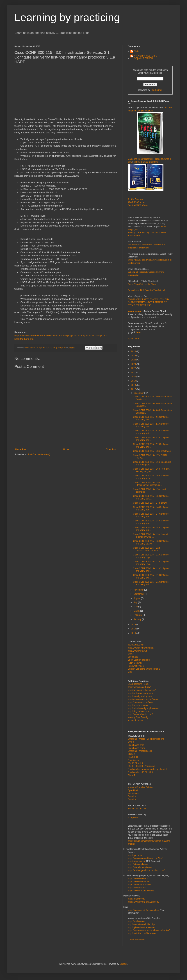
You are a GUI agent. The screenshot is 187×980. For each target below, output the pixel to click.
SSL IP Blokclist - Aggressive (141, 766)
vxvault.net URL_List (138, 809)
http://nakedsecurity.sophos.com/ (143, 708)
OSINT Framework (137, 939)
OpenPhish (133, 790)
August (137, 598)
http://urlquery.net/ (136, 861)
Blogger (123, 964)
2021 (134, 373)
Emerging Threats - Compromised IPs (146, 739)
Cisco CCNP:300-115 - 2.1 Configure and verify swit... (151, 418)
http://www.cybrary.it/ (138, 651)
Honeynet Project (136, 666)
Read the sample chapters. (141, 111)
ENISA (131, 654)
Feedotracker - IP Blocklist (140, 772)
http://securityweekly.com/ (140, 696)
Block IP (132, 775)
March (137, 611)
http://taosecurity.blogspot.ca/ (142, 690)
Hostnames (133, 793)
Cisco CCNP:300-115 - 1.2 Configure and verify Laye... (151, 556)
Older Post (111, 449)
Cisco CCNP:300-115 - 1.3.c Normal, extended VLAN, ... (151, 536)
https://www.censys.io (138, 878)
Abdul (137, 51)
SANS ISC (133, 757)
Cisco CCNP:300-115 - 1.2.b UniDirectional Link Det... (147, 549)
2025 (134, 356)
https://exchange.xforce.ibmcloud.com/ (146, 870)
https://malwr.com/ (136, 921)
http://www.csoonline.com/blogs (143, 699)
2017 (134, 389)
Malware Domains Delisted (141, 787)
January (138, 619)
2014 (134, 633)
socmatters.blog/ (136, 645)
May (136, 607)
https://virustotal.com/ (138, 864)
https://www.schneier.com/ (140, 714)
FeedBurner (156, 90)
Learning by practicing (67, 17)
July (136, 602)
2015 (134, 629)
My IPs (131, 742)
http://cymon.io (135, 855)
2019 (134, 381)
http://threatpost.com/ (138, 705)
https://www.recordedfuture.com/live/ (145, 858)
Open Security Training (139, 660)
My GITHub (133, 338)
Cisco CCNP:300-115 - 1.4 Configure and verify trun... (151, 508)
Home (66, 449)
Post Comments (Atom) (39, 454)
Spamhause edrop (136, 748)
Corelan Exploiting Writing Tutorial (144, 669)
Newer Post (21, 449)
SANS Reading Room (138, 684)
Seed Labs (133, 657)
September (139, 594)
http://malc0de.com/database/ (142, 933)
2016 (134, 625)
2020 (134, 377)
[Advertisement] (51, 93)
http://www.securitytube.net (141, 648)
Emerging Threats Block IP (141, 751)
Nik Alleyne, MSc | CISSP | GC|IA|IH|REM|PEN (147, 57)
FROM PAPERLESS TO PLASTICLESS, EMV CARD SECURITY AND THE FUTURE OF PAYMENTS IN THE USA (149, 302)
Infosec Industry (135, 720)
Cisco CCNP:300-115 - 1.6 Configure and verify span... (151, 477)
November (139, 590)
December (139, 393)
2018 (134, 385)
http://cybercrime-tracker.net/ (141, 927)
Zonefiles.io (133, 760)
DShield (131, 754)
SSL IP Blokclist (135, 763)
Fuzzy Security (135, 663)
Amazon (168, 108)
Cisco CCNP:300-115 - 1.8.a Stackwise (152, 451)
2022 (134, 368)
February (138, 615)
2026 (134, 351)
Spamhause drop (136, 745)
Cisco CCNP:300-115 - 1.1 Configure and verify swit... (151, 570)
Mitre (130, 672)
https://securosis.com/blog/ (140, 702)
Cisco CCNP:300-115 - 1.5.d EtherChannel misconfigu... (147, 484)
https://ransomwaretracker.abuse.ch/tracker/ (149, 930)
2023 (134, 364)
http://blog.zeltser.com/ (138, 711)
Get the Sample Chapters (146, 162)
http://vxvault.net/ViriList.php (141, 924)
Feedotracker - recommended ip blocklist (147, 769)
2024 (134, 360)
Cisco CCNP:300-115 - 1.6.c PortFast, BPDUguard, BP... (151, 470)
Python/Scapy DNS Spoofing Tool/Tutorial (146, 290)
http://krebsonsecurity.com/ (141, 693)
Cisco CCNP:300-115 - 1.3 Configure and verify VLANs (151, 542)
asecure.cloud (135, 311)
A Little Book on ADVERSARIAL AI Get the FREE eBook (138, 202)
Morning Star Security (138, 717)
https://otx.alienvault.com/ (140, 867)
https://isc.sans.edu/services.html (143, 910)
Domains (132, 796)
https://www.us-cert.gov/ (139, 687)
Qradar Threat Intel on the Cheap (142, 284)
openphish (133, 818)
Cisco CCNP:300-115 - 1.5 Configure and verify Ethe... (151, 497)
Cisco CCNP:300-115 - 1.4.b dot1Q (150, 503)
